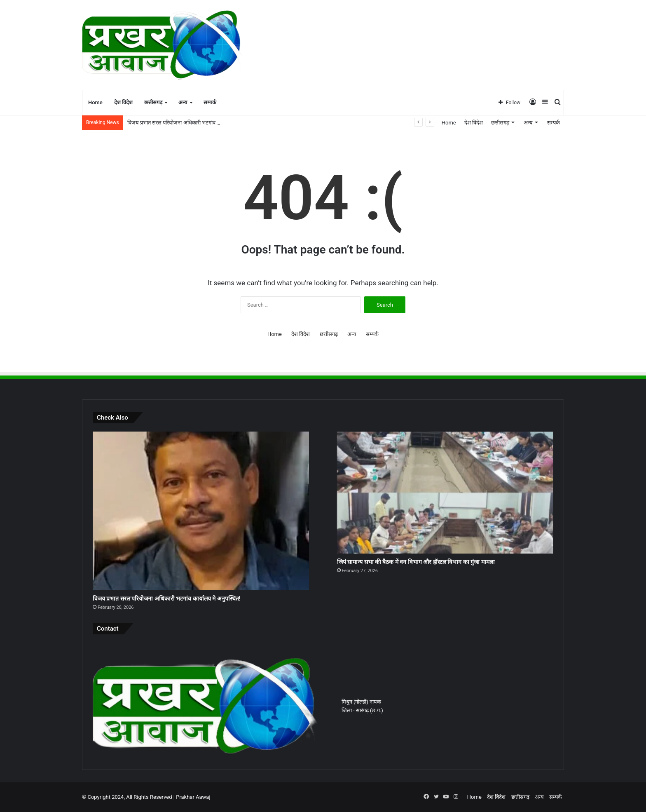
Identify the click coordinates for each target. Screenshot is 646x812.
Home (95, 102)
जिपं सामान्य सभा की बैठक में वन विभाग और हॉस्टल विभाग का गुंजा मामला (416, 562)
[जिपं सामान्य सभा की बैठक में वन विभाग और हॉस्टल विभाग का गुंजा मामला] (445, 493)
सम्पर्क (210, 102)
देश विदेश (123, 102)
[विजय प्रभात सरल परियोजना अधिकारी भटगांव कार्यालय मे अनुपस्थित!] (201, 511)
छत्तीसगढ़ (153, 102)
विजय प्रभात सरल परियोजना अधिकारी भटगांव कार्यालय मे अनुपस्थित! (194, 123)
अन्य (183, 102)
